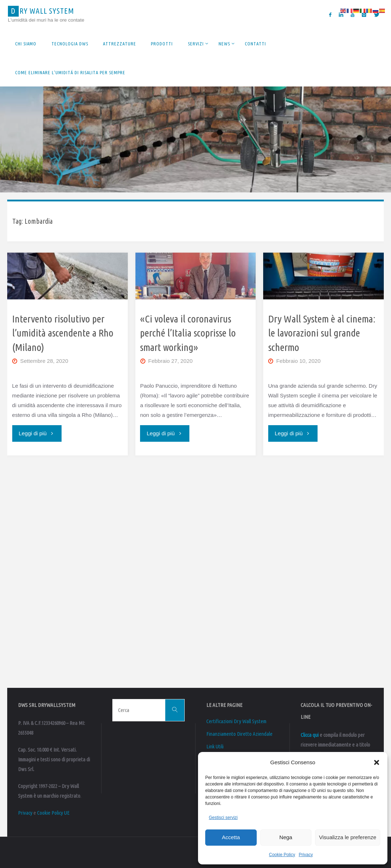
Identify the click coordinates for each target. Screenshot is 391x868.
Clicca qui (310, 735)
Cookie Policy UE (53, 813)
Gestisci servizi (223, 818)
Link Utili (215, 746)
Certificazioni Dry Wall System (236, 721)
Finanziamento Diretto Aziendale (239, 734)
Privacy (306, 855)
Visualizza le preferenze (348, 837)
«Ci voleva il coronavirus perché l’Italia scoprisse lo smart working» (188, 333)
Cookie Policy (282, 855)
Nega (286, 837)
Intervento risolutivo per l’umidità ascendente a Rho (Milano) (63, 333)
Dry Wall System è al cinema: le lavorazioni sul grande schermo (322, 333)
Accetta (231, 837)
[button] (377, 762)
